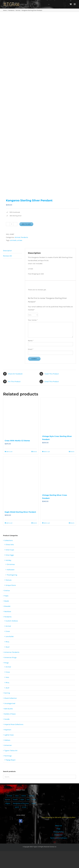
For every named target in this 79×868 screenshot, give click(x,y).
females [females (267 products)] (8, 800)
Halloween (11, 570)
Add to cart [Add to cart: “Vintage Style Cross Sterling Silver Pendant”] (47, 452)
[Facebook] (21, 821)
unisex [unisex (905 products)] (24, 807)
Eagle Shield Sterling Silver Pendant (20, 512)
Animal (17, 237)
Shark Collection (11, 698)
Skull (7, 647)
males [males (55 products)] (34, 800)
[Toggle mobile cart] (71, 4)
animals (13, 240)
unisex (20, 240)
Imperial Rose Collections (14, 724)
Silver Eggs (10, 555)
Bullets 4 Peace (10, 714)
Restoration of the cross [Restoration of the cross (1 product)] (21, 803)
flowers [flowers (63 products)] (15, 800)
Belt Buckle (8, 709)
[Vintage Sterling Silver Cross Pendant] (58, 474)
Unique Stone (11, 585)
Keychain (8, 730)
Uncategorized (10, 703)
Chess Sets (10, 545)
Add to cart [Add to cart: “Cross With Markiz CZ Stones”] (9, 452)
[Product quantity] (12, 224)
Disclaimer (58, 835)
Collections (8, 540)
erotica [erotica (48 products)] (24, 796)
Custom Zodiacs (12, 621)
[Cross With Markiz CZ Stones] (21, 417)
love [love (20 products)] (28, 800)
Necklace (8, 611)
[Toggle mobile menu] (75, 4)
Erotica (7, 590)
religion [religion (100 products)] (8, 803)
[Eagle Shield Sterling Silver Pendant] (21, 482)
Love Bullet (10, 636)
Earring (7, 693)
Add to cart (26, 224)
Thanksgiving (12, 575)
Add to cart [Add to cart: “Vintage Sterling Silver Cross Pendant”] (47, 523)
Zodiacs (7, 740)
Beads (7, 601)
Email (31, 349)
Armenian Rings (10, 657)
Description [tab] (7, 251)
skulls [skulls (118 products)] (34, 803)
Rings (6, 663)
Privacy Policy (59, 832)
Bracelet (7, 606)
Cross (8, 631)
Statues (8, 580)
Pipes (6, 596)
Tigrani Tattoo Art (11, 751)
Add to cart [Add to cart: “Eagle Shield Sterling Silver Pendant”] (9, 523)
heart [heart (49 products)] (22, 800)
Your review (33, 320)
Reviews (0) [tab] (7, 256)
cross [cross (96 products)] (17, 796)
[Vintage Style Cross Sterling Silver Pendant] (58, 415)
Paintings (8, 756)
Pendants (24, 237)
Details (35, 452)
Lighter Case (9, 735)
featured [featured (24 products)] (31, 796)
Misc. (8, 642)
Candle (7, 719)
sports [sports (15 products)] (17, 807)
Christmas (11, 564)
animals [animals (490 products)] (10, 796)
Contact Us (53, 847)
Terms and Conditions (58, 838)
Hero (7, 677)
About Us (58, 826)
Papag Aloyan (11, 760)
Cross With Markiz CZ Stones (17, 441)
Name (31, 341)
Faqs (59, 829)
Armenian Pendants (12, 652)
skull (7, 688)
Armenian (8, 745)
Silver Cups (10, 550)
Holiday (8, 560)
